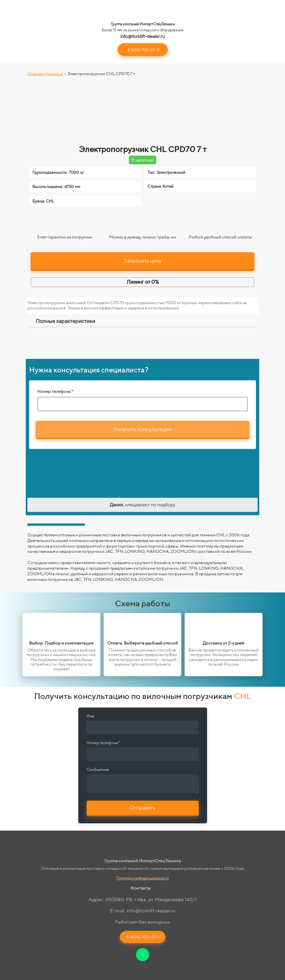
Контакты (141, 888)
